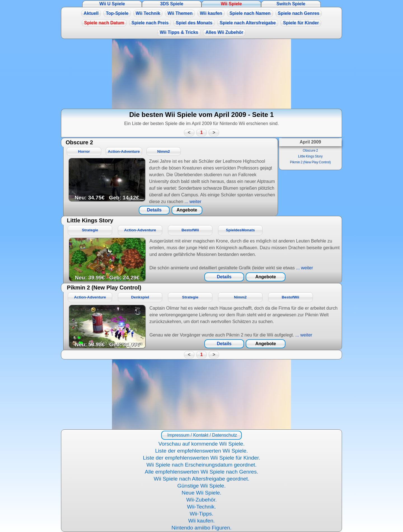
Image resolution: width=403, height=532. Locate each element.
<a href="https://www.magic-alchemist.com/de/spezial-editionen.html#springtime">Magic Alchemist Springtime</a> (201, 74)
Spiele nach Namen (250, 13)
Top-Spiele (117, 13)
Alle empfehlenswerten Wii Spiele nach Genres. (201, 472)
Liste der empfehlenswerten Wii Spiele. (201, 451)
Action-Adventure (124, 151)
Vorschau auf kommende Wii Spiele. (201, 444)
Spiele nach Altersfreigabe (248, 23)
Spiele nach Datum (104, 23)
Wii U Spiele (112, 4)
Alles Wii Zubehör (224, 32)
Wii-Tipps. (202, 514)
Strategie (90, 230)
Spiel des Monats (194, 23)
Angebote (187, 210)
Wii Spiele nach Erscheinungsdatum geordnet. (201, 465)
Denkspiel (140, 297)
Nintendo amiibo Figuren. (201, 528)
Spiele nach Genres (299, 13)
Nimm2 (164, 151)
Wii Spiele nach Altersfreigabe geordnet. (201, 479)
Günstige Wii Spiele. (202, 486)
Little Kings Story (310, 156)
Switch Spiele (291, 4)
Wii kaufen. (202, 521)
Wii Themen (180, 13)
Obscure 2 (310, 150)
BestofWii (190, 230)
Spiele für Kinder (301, 23)
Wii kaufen (211, 13)
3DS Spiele (172, 4)
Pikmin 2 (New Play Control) (310, 162)
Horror (84, 151)
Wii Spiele (231, 4)
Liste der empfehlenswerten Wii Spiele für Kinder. (201, 458)
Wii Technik (148, 13)
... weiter (192, 202)
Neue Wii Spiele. (201, 493)
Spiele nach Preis (150, 23)
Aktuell (91, 13)
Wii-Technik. (201, 507)
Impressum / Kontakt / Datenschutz (201, 435)
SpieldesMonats (240, 230)
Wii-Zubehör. (202, 500)
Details (154, 210)
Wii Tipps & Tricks (179, 32)
